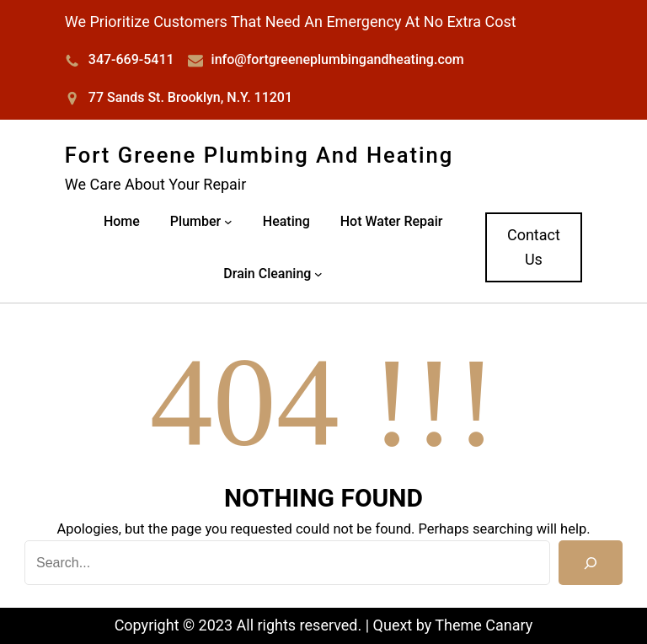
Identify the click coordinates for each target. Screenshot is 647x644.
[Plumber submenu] (228, 222)
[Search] (591, 563)
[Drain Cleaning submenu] (318, 274)
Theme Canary (484, 625)
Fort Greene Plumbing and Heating (259, 155)
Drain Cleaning (267, 274)
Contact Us (534, 247)
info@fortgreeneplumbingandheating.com (338, 59)
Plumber (195, 221)
